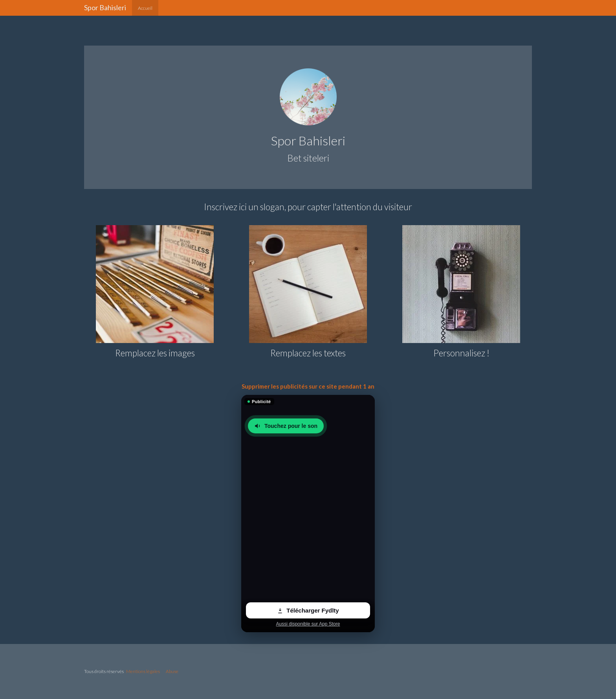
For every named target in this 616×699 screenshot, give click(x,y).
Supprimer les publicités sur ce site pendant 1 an (308, 386)
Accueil (145, 8)
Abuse (172, 671)
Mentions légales (143, 671)
